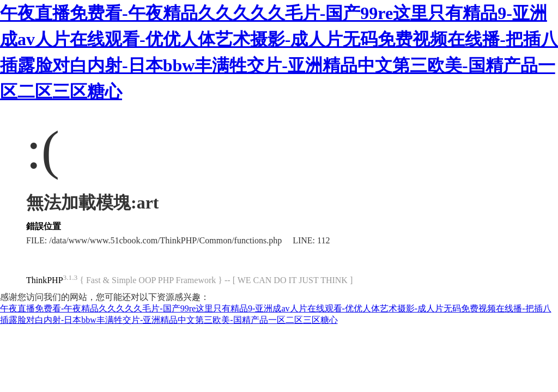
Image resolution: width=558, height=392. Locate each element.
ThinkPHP (45, 280)
